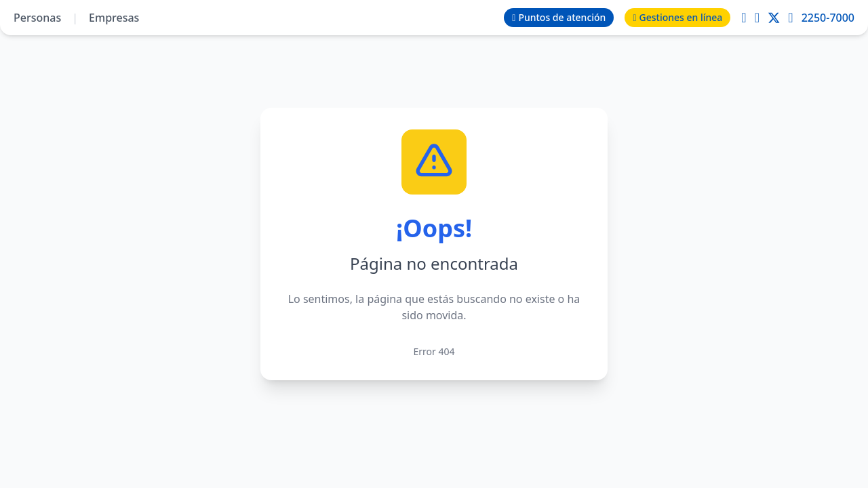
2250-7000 (828, 18)
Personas (37, 18)
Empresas (114, 18)
